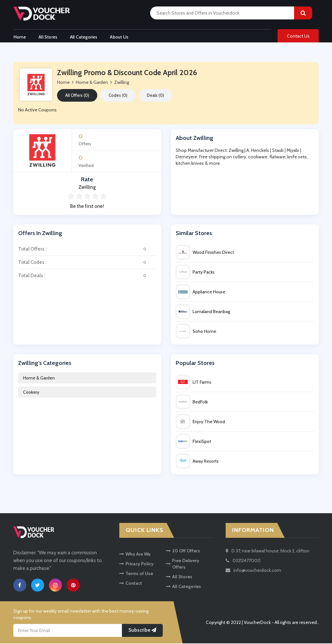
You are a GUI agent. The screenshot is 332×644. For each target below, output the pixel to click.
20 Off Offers (183, 551)
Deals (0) (155, 96)
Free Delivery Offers (183, 564)
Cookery (31, 393)
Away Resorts (197, 462)
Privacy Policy (136, 564)
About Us (120, 37)
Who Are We (135, 554)
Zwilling (122, 83)
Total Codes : (87, 263)
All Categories (84, 37)
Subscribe (142, 631)
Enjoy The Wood (201, 422)
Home (20, 37)
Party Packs (196, 273)
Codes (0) (118, 96)
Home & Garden (39, 378)
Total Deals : (87, 276)
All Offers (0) (77, 96)
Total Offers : (87, 250)
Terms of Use (136, 574)
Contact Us (298, 36)
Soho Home (196, 332)
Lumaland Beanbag (203, 312)
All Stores (48, 37)
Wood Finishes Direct (205, 253)
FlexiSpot (194, 442)
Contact (131, 583)
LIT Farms (194, 383)
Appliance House (201, 292)
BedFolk (192, 402)
